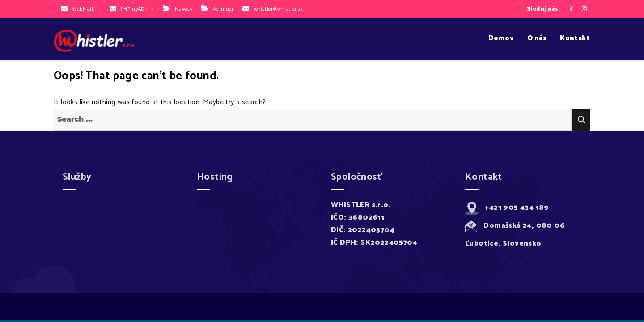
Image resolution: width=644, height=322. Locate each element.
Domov (501, 38)
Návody (184, 9)
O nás (537, 38)
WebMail (83, 9)
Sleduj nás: (543, 9)
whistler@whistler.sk (279, 9)
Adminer (223, 9)
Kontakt (575, 38)
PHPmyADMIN (137, 9)
